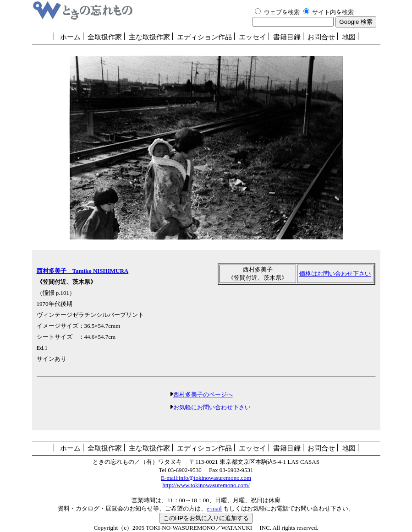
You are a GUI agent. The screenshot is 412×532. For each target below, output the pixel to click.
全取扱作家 (105, 37)
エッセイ (253, 37)
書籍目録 (287, 37)
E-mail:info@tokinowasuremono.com (206, 478)
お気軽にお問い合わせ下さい (212, 407)
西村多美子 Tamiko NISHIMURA (83, 271)
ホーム (70, 37)
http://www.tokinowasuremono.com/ (206, 485)
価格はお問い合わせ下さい (335, 274)
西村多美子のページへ (203, 394)
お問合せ (321, 37)
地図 (349, 37)
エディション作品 (204, 37)
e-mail (214, 508)
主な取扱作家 (149, 37)
